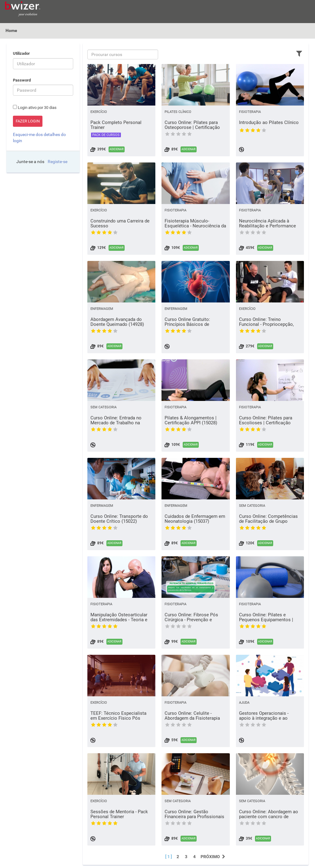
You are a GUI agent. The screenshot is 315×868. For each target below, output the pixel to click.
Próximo (213, 857)
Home (11, 30)
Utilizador (21, 53)
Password (22, 80)
